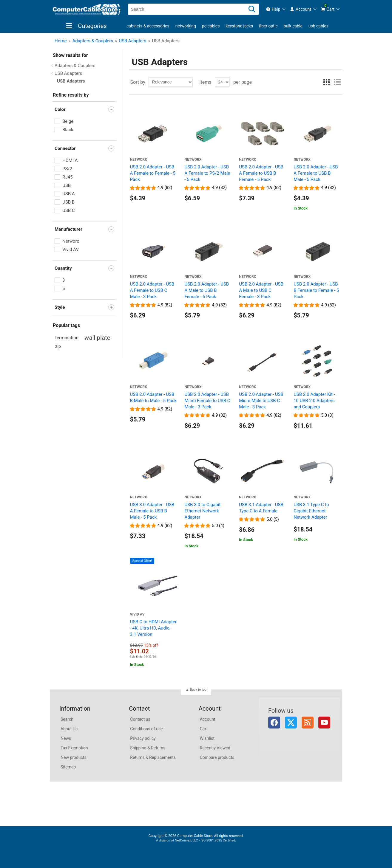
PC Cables (211, 26)
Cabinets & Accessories (148, 26)
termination (67, 338)
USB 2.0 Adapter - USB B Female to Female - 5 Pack (316, 290)
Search (67, 719)
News (66, 738)
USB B (68, 202)
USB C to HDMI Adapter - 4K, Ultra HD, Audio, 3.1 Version (153, 628)
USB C (68, 210)
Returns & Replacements (153, 757)
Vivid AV (71, 249)
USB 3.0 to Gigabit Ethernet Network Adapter (202, 511)
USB (67, 185)
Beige (68, 121)
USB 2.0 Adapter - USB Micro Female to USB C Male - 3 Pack (207, 401)
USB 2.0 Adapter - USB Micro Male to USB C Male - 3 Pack (261, 401)
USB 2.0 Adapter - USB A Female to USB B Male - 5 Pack (316, 173)
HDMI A (70, 160)
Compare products (217, 757)
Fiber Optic (268, 26)
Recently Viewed (215, 748)
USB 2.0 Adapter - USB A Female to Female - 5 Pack (153, 173)
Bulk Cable (293, 26)
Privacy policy (143, 738)
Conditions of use (146, 729)
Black (68, 130)
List (337, 82)
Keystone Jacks (239, 26)
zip (58, 347)
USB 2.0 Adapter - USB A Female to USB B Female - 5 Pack (261, 173)
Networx (71, 241)
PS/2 (67, 169)
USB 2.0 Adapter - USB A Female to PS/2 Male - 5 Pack (207, 173)
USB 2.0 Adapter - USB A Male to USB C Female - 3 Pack (261, 290)
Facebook (274, 723)
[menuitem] (276, 9)
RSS (308, 723)
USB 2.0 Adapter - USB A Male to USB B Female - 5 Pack (207, 290)
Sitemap (68, 767)
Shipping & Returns (148, 748)
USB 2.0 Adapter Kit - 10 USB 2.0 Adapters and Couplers (314, 401)
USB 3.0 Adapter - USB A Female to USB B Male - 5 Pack (152, 511)
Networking (186, 26)
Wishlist (207, 738)
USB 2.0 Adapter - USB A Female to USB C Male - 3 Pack (152, 290)
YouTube (324, 723)
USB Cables (318, 26)
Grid (326, 82)
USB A (68, 194)
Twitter (291, 723)
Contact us (140, 719)
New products (74, 757)
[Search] (252, 9)
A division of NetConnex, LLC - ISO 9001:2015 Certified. (196, 840)
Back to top (198, 690)
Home (61, 41)
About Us (69, 729)
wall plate (97, 338)
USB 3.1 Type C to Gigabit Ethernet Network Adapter (311, 511)
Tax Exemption (74, 748)
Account (208, 719)
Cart (204, 729)
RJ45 (67, 177)
